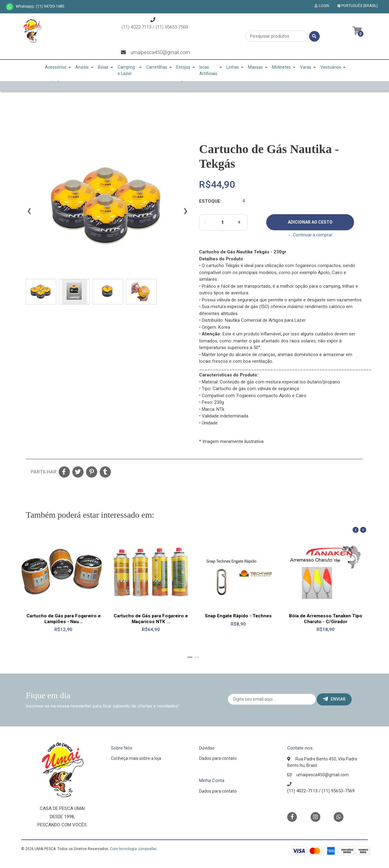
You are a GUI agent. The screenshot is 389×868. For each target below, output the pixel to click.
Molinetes (281, 67)
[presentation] (29, 213)
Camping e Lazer (126, 70)
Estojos (183, 67)
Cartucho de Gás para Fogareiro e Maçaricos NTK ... (151, 619)
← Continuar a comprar (310, 235)
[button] (359, 6)
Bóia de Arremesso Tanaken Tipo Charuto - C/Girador (326, 619)
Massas (255, 67)
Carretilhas (157, 67)
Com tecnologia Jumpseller (133, 849)
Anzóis (82, 67)
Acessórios (56, 67)
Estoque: (210, 201)
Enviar (334, 699)
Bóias (103, 67)
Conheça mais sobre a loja (136, 758)
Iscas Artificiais (208, 70)
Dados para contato (218, 758)
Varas (306, 67)
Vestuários (331, 67)
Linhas (233, 67)
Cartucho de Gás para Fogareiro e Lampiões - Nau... (64, 619)
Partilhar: (42, 472)
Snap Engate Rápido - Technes (238, 616)
